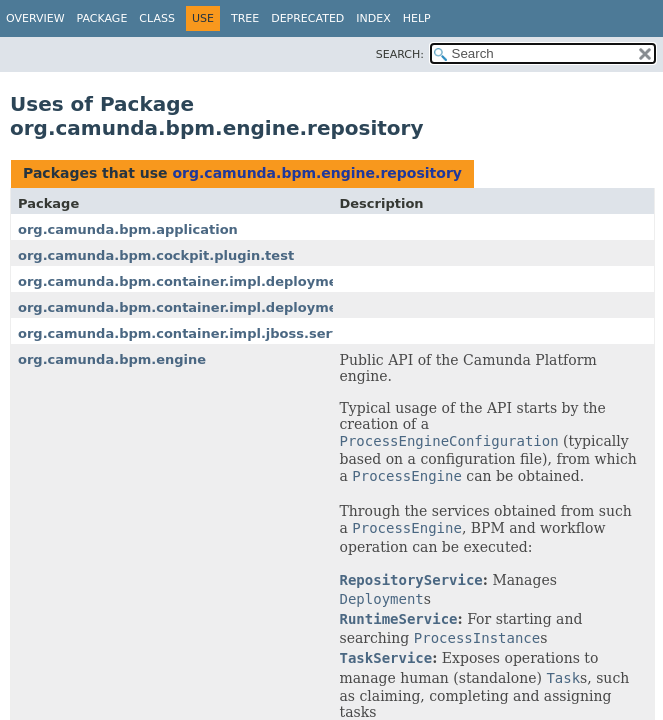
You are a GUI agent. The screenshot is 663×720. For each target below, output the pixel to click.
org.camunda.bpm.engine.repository (316, 173)
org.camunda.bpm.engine (112, 359)
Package (102, 18)
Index (373, 18)
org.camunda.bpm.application (128, 229)
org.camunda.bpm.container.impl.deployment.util (200, 307)
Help (417, 18)
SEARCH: (400, 54)
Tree (245, 18)
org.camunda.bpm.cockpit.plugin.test (156, 255)
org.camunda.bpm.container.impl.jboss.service (189, 333)
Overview (35, 18)
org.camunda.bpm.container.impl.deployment (185, 281)
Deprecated (307, 18)
